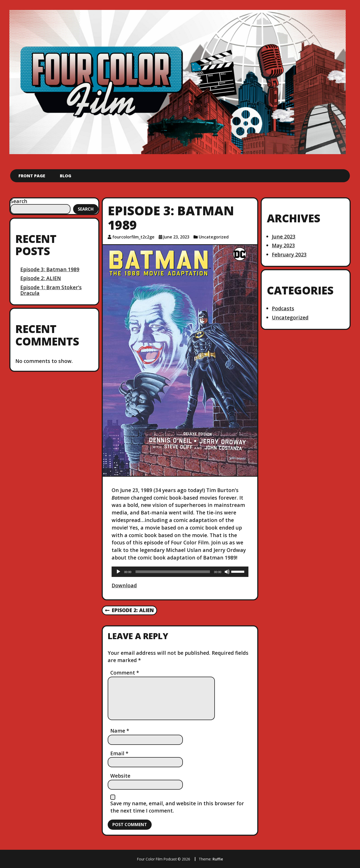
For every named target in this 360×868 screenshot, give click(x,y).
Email (119, 753)
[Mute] (227, 572)
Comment (125, 673)
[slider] (173, 572)
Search (19, 201)
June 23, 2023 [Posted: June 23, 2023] (176, 237)
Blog (66, 176)
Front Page (32, 176)
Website (120, 776)
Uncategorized (214, 237)
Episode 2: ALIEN (41, 278)
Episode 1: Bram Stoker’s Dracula (51, 290)
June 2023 (284, 237)
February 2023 (289, 254)
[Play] (118, 572)
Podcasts (283, 308)
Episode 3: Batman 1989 (50, 269)
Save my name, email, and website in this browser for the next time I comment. (177, 807)
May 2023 (283, 245)
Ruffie (218, 859)
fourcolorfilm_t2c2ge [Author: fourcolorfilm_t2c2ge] (133, 237)
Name (120, 731)
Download (124, 585)
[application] (180, 572)
